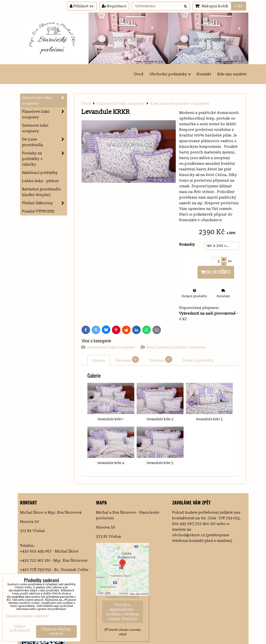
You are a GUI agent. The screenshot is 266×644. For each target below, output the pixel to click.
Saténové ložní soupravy (35, 128)
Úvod (139, 74)
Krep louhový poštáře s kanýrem (176, 347)
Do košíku (216, 272)
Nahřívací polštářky (40, 173)
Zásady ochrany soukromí (28, 616)
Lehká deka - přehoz (40, 181)
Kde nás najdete (232, 74)
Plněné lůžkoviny (45, 203)
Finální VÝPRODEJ (38, 211)
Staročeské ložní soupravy (112, 347)
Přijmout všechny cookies (56, 632)
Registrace (114, 6)
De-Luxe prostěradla (45, 142)
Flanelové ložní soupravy (45, 114)
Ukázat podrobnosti (20, 629)
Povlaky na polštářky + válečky (45, 159)
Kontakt (204, 74)
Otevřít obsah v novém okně (123, 632)
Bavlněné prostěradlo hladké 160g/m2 (42, 192)
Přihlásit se (82, 6)
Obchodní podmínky (170, 74)
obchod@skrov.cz (189, 535)
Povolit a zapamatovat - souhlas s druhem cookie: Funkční (123, 612)
